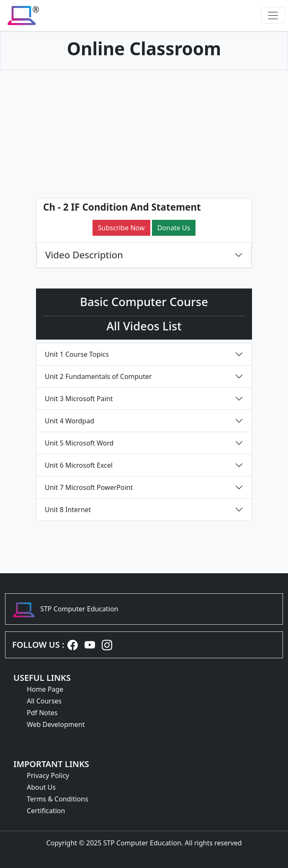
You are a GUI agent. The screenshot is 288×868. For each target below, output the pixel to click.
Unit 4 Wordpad (69, 421)
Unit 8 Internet (68, 510)
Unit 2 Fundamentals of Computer (98, 376)
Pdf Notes (42, 713)
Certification (46, 811)
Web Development (56, 724)
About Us (41, 787)
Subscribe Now (121, 228)
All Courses (44, 701)
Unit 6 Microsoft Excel (79, 465)
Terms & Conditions (58, 799)
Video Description (84, 255)
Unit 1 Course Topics (77, 354)
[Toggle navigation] (273, 15)
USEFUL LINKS (42, 678)
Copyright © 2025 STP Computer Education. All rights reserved (144, 843)
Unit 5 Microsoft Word (79, 443)
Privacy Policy (48, 775)
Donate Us (174, 228)
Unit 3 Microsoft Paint (79, 399)
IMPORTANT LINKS (51, 764)
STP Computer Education (79, 609)
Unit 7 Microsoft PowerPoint (89, 487)
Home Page (45, 689)
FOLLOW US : (38, 645)
